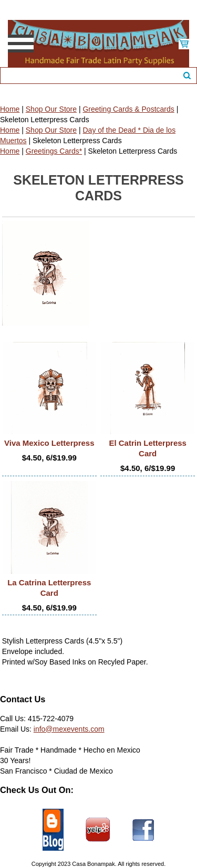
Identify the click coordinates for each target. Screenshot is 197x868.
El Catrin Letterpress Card (148, 448)
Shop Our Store (51, 109)
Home (10, 109)
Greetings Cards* (54, 151)
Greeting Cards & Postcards (128, 109)
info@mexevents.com (69, 729)
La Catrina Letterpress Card (49, 588)
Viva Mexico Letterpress (49, 443)
